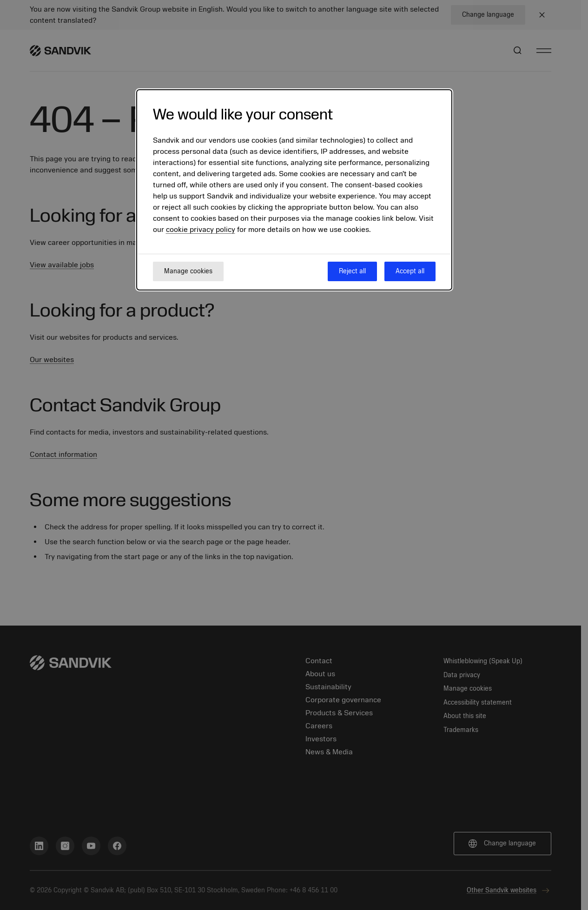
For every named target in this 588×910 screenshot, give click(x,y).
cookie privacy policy (201, 230)
